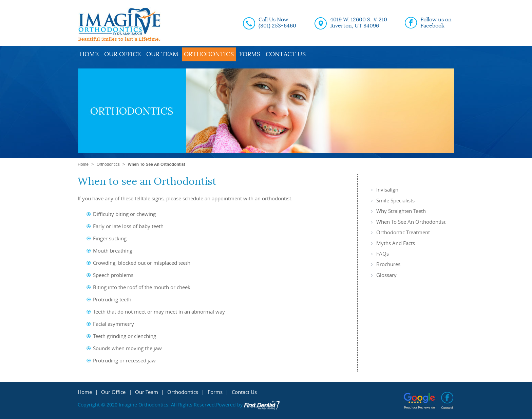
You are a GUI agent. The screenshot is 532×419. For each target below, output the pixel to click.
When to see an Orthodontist (411, 222)
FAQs (383, 254)
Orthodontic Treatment (403, 232)
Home (89, 54)
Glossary (386, 275)
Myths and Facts (396, 243)
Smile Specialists (395, 200)
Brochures (388, 264)
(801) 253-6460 (277, 26)
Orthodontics (209, 54)
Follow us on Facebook (436, 23)
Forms (250, 54)
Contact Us (286, 54)
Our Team (162, 54)
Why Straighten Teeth (401, 211)
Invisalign (387, 189)
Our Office (122, 54)
